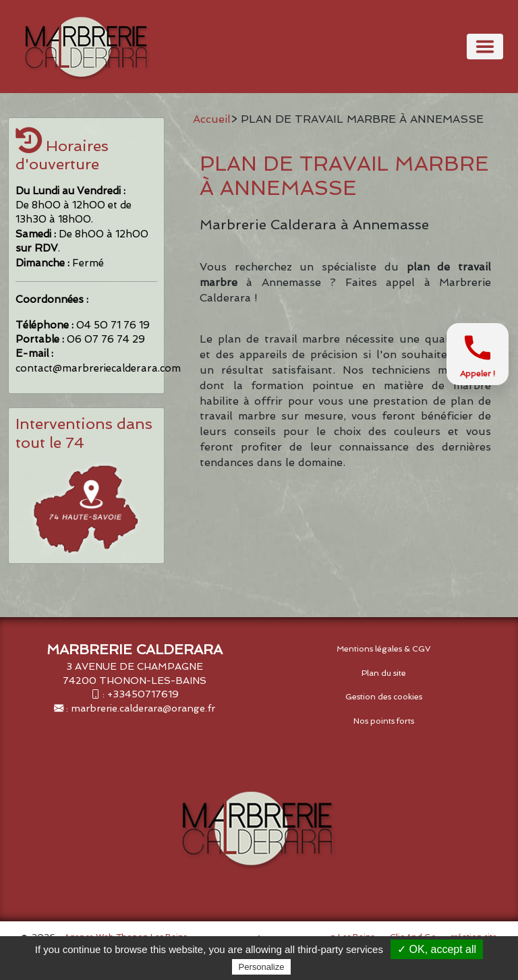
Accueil (212, 119)
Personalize (262, 967)
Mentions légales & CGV (384, 649)
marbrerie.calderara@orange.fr (143, 708)
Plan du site (384, 673)
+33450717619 (143, 694)
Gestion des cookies (384, 697)
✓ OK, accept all (437, 949)
